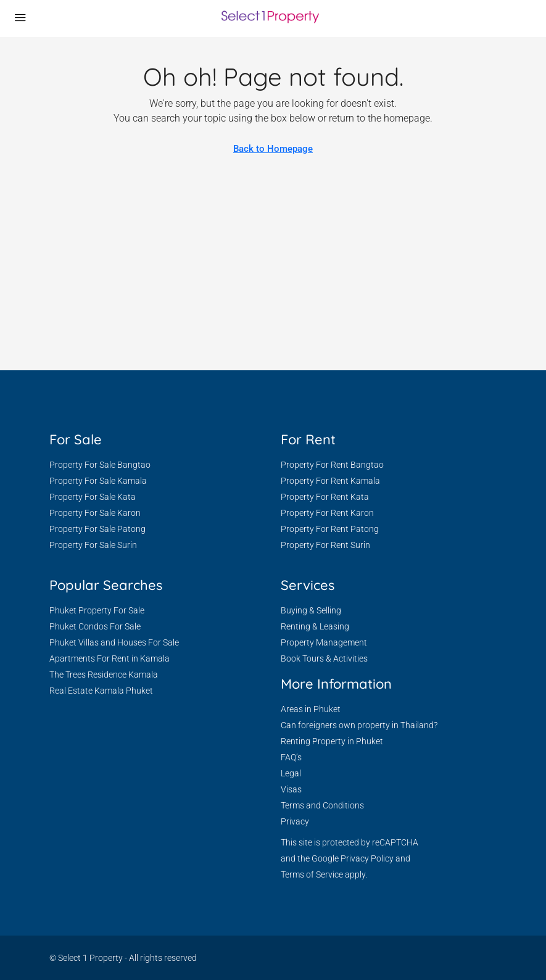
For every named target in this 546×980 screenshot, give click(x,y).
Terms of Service (312, 874)
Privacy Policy (367, 858)
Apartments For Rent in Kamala (110, 658)
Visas (291, 789)
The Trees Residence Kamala (104, 675)
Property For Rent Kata (325, 497)
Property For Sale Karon (95, 513)
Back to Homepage (273, 149)
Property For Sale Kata (93, 497)
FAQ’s (291, 757)
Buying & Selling (311, 610)
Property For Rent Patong (330, 529)
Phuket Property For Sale (97, 610)
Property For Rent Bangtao (332, 465)
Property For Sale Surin (93, 545)
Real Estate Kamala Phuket (101, 691)
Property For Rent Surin (325, 545)
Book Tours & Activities (324, 658)
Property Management (324, 642)
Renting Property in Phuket (332, 741)
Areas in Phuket (311, 709)
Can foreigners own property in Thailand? (359, 725)
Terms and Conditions (322, 805)
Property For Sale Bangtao (100, 465)
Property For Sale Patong (97, 529)
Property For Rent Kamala (330, 481)
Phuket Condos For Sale (95, 626)
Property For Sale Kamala (98, 481)
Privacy (295, 821)
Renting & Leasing (315, 626)
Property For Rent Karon (327, 513)
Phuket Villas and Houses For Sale (114, 642)
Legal (291, 773)
